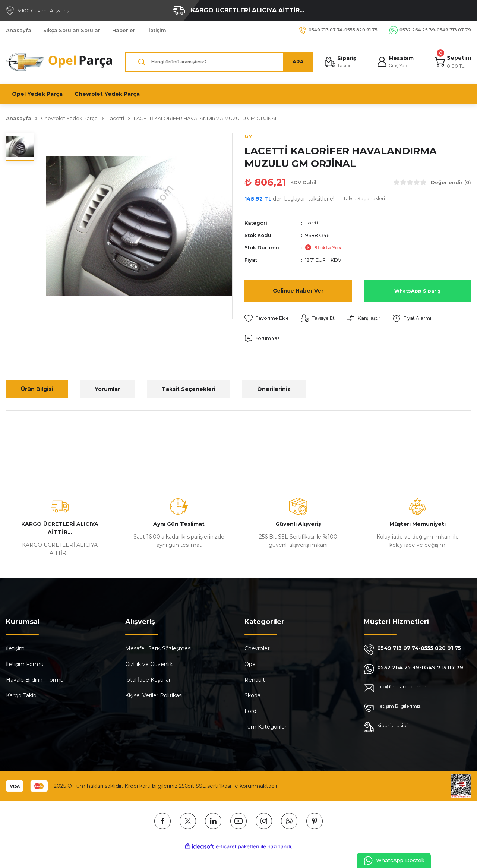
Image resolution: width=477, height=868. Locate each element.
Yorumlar (107, 390)
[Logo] (60, 62)
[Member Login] (394, 62)
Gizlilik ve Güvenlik (149, 665)
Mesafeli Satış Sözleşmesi (158, 649)
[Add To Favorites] (269, 319)
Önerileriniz (274, 390)
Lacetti (314, 223)
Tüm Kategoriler (266, 727)
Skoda (252, 696)
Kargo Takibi (22, 696)
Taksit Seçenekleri (189, 390)
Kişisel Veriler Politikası (154, 696)
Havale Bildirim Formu (35, 681)
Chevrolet (257, 649)
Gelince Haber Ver (298, 291)
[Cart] (452, 62)
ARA (295, 62)
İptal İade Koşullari (149, 681)
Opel (251, 665)
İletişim (15, 649)
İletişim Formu (25, 665)
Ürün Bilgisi (37, 390)
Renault (255, 681)
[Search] (217, 62)
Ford (250, 712)
